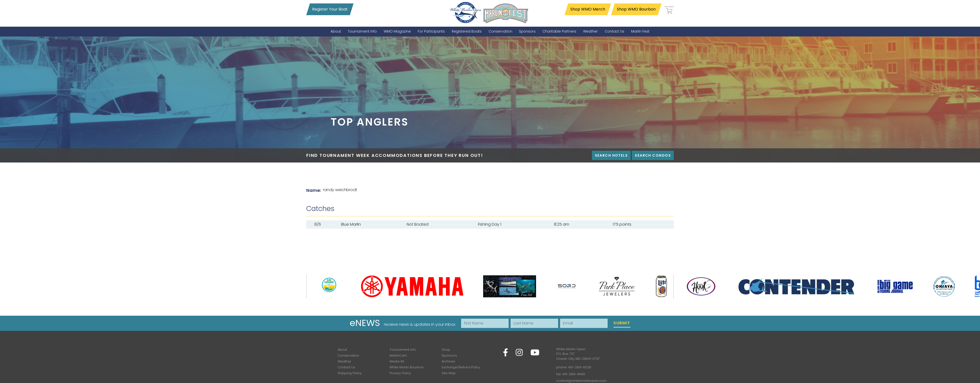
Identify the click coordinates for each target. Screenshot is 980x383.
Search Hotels (611, 155)
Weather (344, 361)
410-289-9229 (580, 367)
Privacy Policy (400, 373)
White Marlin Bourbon (407, 367)
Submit (622, 323)
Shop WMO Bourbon (636, 9)
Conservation (348, 355)
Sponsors (449, 355)
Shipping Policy (350, 373)
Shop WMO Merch (588, 9)
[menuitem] (336, 31)
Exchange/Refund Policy (461, 367)
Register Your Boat (330, 9)
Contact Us (346, 367)
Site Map (449, 373)
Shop (446, 350)
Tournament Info (403, 350)
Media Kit (397, 361)
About (342, 350)
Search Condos (653, 155)
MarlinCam (398, 355)
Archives (448, 361)
